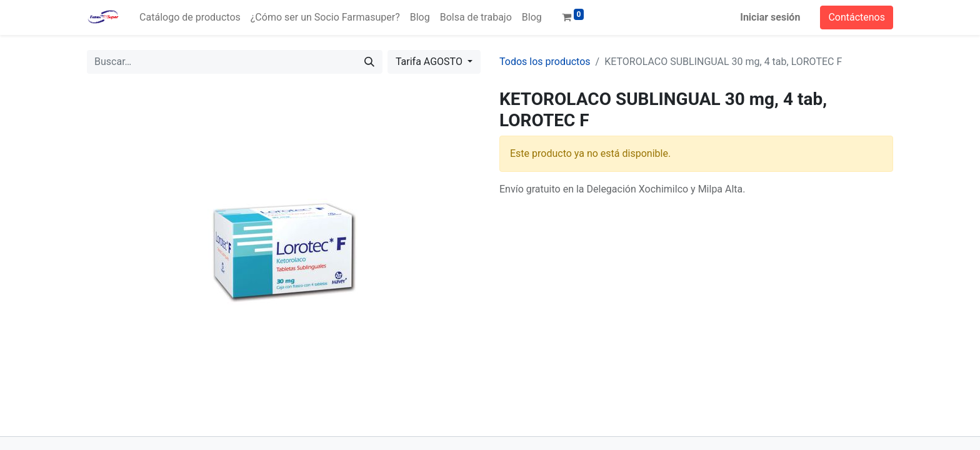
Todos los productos (545, 62)
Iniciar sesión (770, 17)
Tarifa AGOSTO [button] (430, 62)
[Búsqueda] (369, 62)
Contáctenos (857, 17)
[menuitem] (190, 17)
